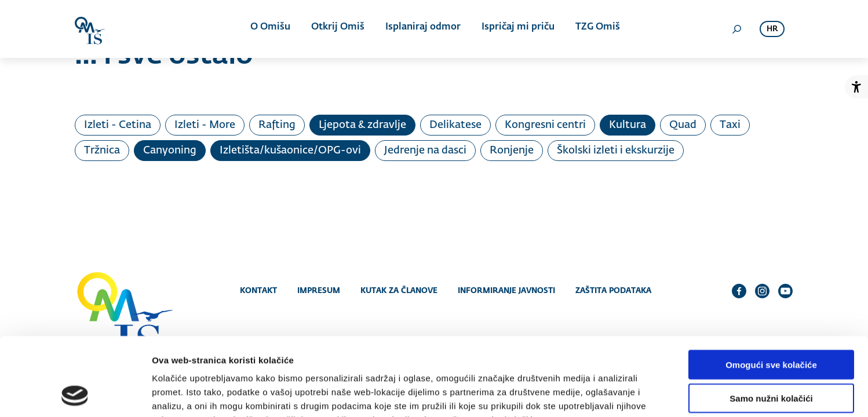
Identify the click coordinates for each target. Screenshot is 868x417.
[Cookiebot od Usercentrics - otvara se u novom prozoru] (75, 394)
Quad (683, 125)
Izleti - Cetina (118, 125)
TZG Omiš (594, 29)
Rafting (277, 125)
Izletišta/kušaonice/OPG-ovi (290, 151)
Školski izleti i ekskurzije (616, 151)
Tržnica (102, 151)
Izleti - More (205, 125)
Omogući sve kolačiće (771, 292)
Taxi (730, 125)
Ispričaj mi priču (516, 29)
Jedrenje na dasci (425, 151)
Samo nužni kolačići (771, 326)
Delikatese (455, 125)
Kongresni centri (545, 125)
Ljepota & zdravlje (362, 125)
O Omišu (271, 29)
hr (772, 29)
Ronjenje (512, 151)
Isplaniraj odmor (422, 29)
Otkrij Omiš (338, 29)
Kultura (628, 125)
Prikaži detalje (600, 394)
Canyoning (170, 151)
